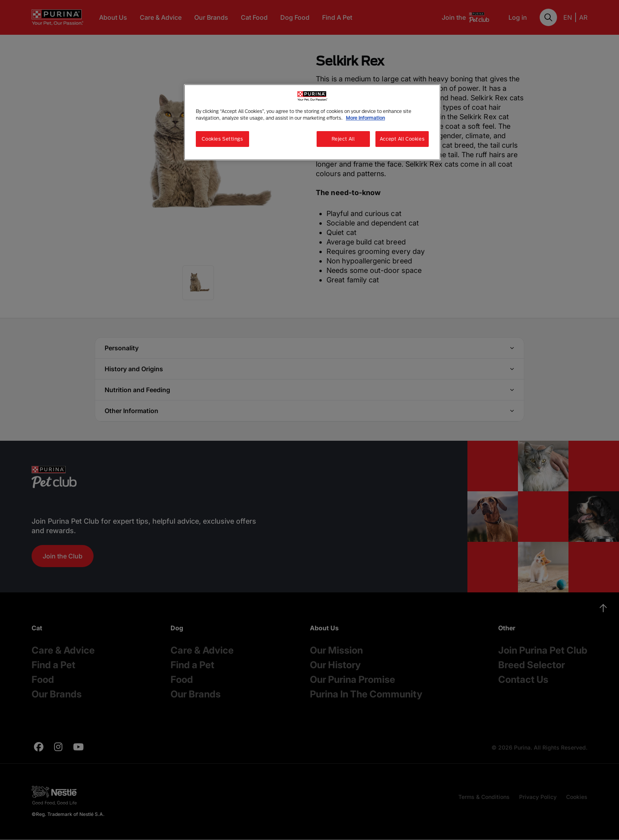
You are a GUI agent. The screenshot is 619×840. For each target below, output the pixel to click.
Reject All (343, 139)
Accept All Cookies (402, 139)
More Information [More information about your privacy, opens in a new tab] (365, 118)
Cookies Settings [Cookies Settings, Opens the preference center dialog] (222, 139)
